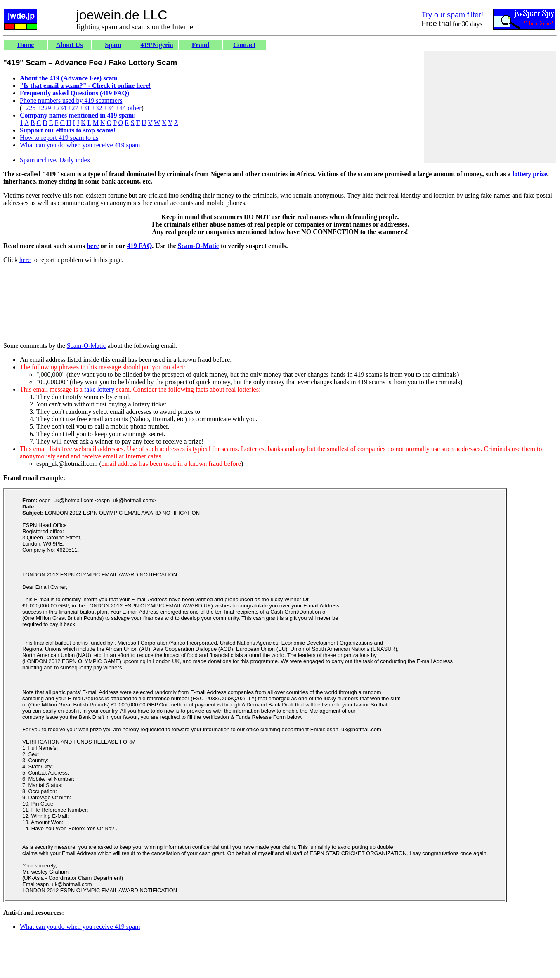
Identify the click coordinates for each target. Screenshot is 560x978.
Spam (113, 45)
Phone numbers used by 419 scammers (71, 100)
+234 (59, 108)
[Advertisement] (490, 107)
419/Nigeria (157, 45)
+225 (29, 108)
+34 (109, 108)
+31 (85, 108)
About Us (69, 45)
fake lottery (99, 389)
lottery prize (530, 174)
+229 (44, 108)
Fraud (201, 45)
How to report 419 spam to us (59, 138)
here (93, 246)
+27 (73, 108)
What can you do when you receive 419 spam (80, 145)
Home (26, 45)
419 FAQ (140, 246)
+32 (97, 108)
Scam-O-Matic (198, 246)
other (135, 108)
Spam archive (38, 160)
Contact (244, 45)
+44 (121, 108)
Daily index (75, 160)
